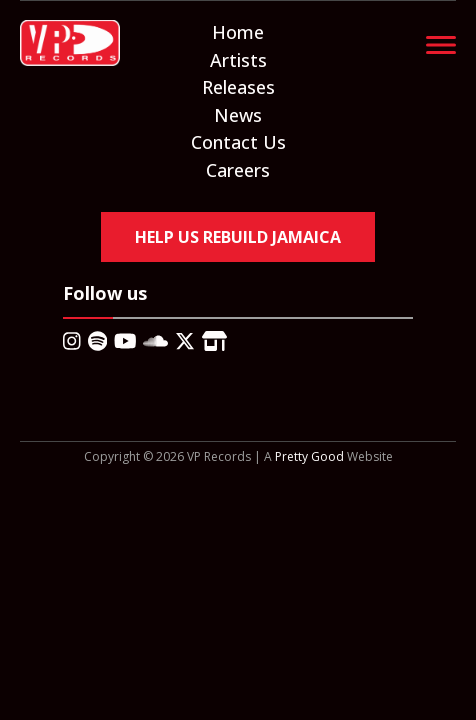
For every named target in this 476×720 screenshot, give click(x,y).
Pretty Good (309, 456)
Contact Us (238, 142)
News (238, 115)
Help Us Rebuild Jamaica (238, 237)
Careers (238, 170)
